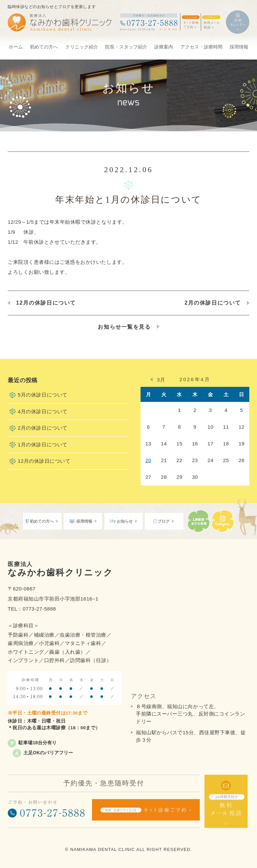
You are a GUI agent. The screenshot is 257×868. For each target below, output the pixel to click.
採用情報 (239, 47)
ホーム (16, 47)
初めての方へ (44, 47)
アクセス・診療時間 (201, 47)
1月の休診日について (43, 445)
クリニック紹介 (82, 47)
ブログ (164, 521)
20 (148, 460)
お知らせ (125, 521)
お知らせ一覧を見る (124, 327)
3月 (161, 380)
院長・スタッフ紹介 (126, 47)
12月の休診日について (46, 303)
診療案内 (164, 47)
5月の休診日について (43, 395)
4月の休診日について (43, 411)
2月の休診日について (213, 303)
